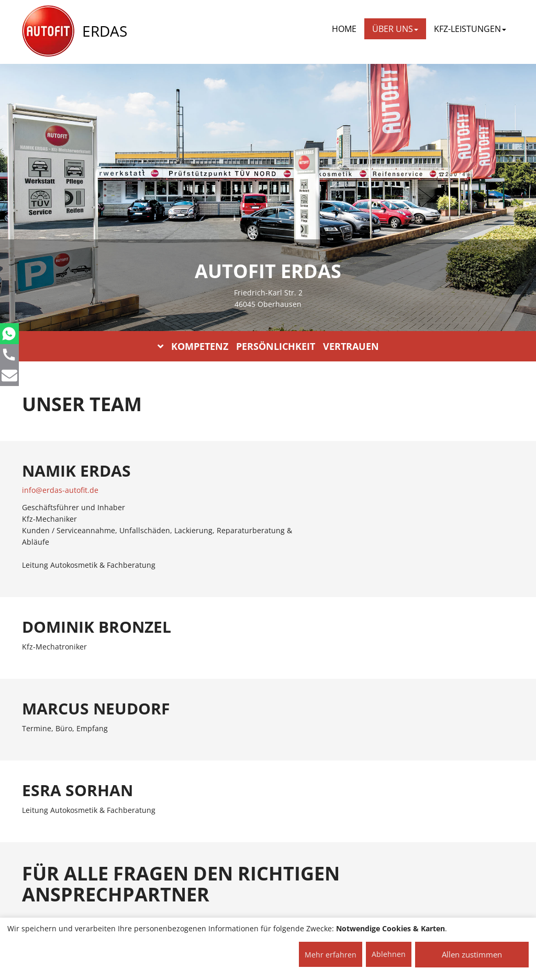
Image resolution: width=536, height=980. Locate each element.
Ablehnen (389, 954)
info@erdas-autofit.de (60, 490)
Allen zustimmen (472, 954)
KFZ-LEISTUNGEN (470, 29)
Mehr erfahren (331, 955)
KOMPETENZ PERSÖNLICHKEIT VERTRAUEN (268, 346)
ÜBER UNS (395, 29)
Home (344, 29)
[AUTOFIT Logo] (48, 31)
